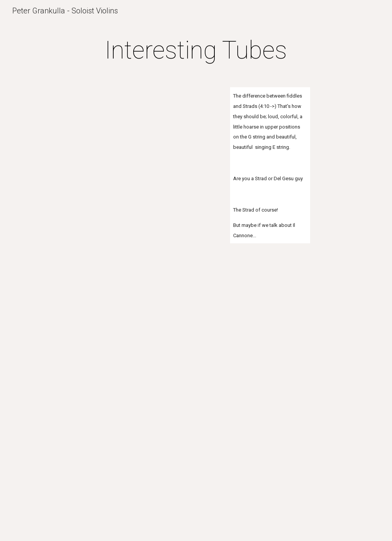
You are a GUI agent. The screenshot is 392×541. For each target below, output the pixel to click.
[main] (196, 51)
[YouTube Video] (151, 126)
